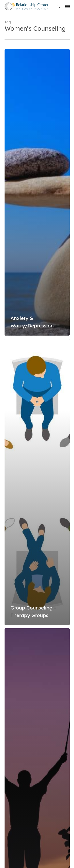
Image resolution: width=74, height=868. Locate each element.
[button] (67, 6)
